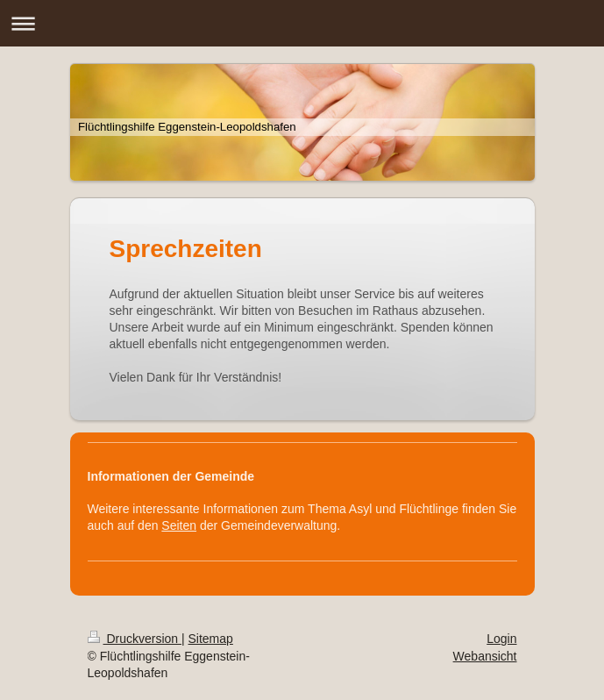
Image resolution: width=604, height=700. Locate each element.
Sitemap (211, 639)
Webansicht (485, 656)
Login (501, 639)
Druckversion (135, 639)
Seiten (179, 525)
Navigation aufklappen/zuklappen (302, 23)
